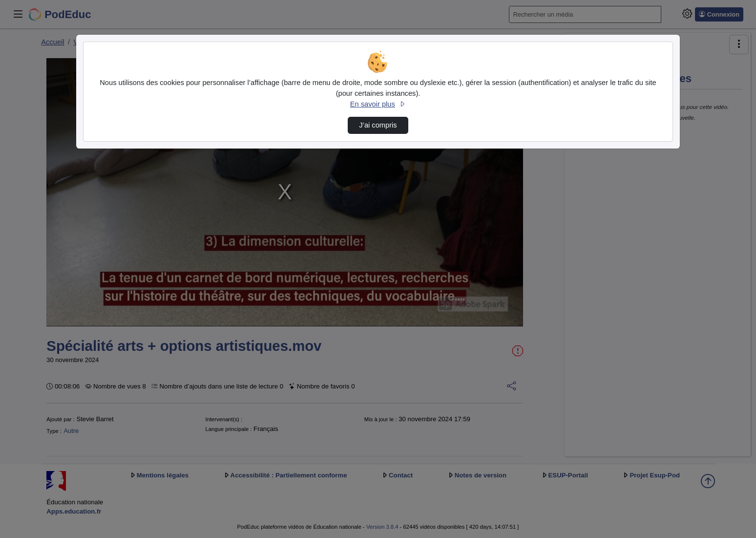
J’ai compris (378, 125)
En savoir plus (378, 104)
